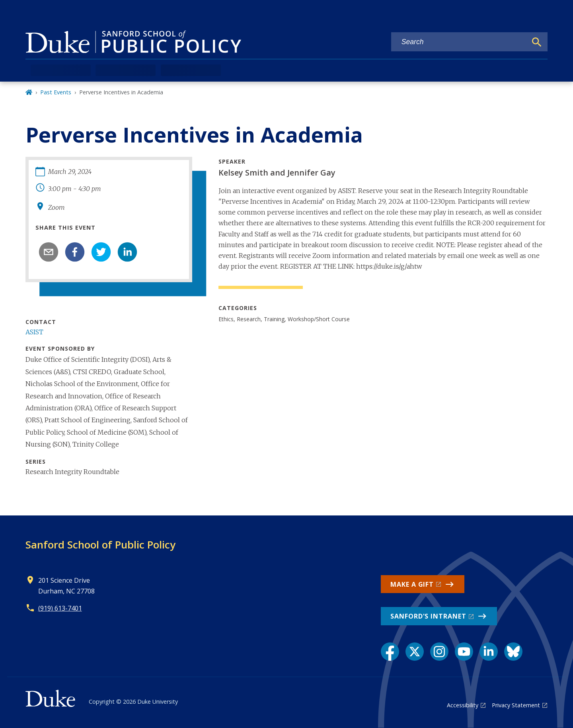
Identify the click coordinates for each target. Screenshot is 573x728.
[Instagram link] (439, 652)
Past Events (56, 92)
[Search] (537, 42)
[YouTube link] (464, 652)
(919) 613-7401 (60, 608)
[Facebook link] (390, 652)
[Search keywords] (459, 42)
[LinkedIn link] (489, 652)
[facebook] (75, 252)
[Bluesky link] (513, 652)
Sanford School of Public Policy (100, 545)
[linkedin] (127, 252)
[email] (49, 252)
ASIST (34, 332)
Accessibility (463, 705)
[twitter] (101, 252)
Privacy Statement (516, 705)
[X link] (415, 652)
